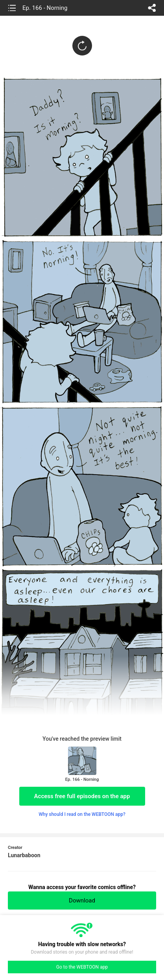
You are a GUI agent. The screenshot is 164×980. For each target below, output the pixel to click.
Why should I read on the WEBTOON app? (82, 814)
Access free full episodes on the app (82, 796)
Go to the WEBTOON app (82, 967)
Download (82, 900)
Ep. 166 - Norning (45, 8)
